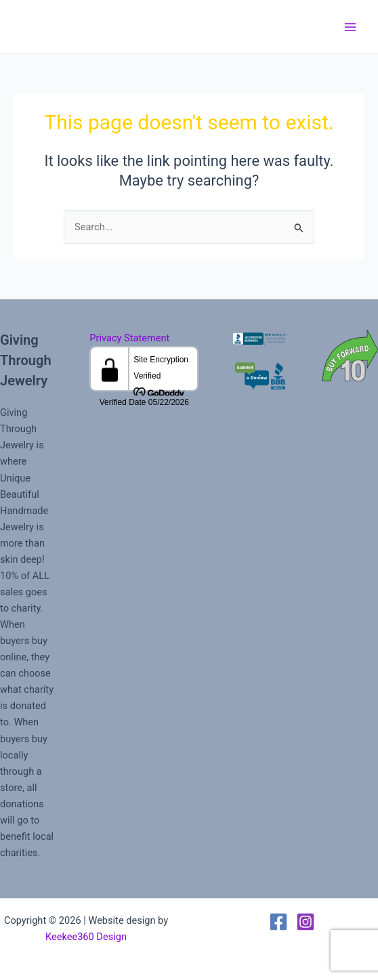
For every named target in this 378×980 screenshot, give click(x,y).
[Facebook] (278, 922)
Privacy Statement (129, 338)
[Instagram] (306, 922)
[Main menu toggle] (350, 27)
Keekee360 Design (86, 937)
